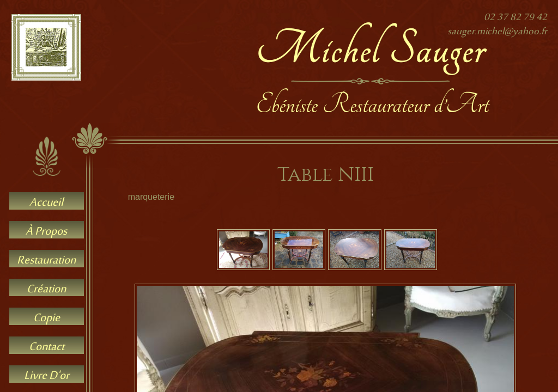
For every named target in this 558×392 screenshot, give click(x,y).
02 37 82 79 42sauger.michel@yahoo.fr (497, 25)
